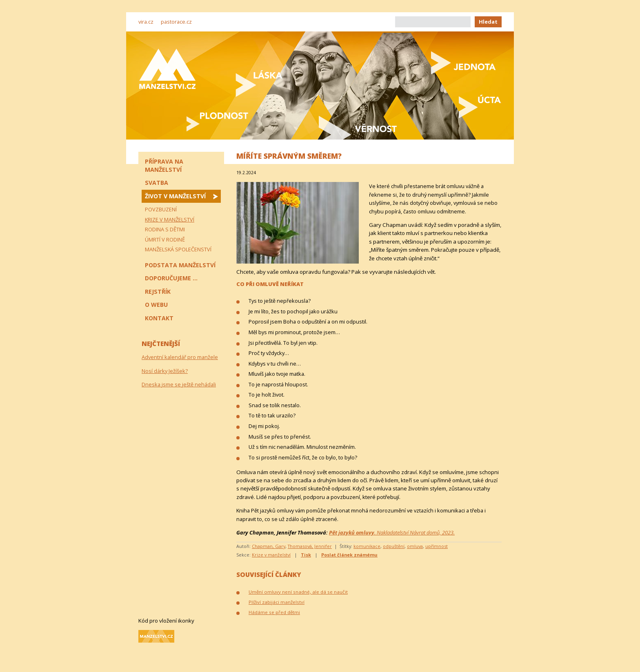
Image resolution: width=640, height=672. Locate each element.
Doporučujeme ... (171, 278)
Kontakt (159, 318)
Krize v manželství (271, 555)
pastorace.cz (176, 22)
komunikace (367, 546)
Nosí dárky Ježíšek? (165, 371)
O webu (156, 305)
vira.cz (146, 22)
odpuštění (394, 546)
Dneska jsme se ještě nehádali (179, 384)
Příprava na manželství (164, 165)
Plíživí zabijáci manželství (277, 602)
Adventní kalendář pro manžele (180, 357)
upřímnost (437, 546)
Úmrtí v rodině (165, 240)
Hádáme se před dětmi (274, 612)
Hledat (488, 22)
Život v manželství (175, 196)
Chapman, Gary (269, 546)
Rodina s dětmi (165, 229)
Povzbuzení (161, 209)
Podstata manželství (180, 265)
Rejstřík (158, 292)
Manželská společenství (178, 249)
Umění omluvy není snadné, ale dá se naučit (298, 592)
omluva (415, 546)
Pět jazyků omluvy (352, 532)
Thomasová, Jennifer (310, 546)
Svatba (157, 183)
